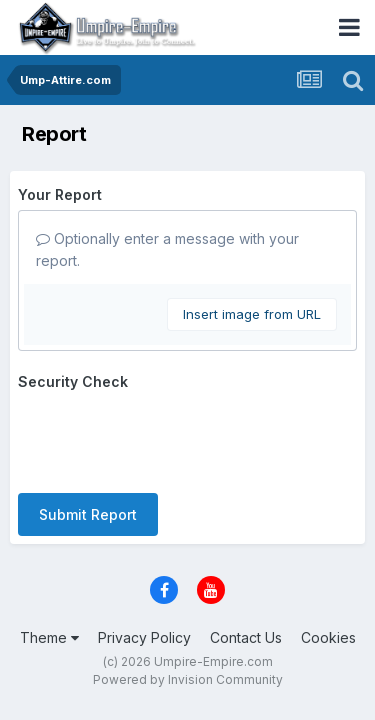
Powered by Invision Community (188, 679)
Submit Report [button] (88, 514)
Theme (49, 637)
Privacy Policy (144, 637)
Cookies (328, 637)
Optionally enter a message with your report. (167, 249)
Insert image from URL (252, 314)
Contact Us (246, 637)
